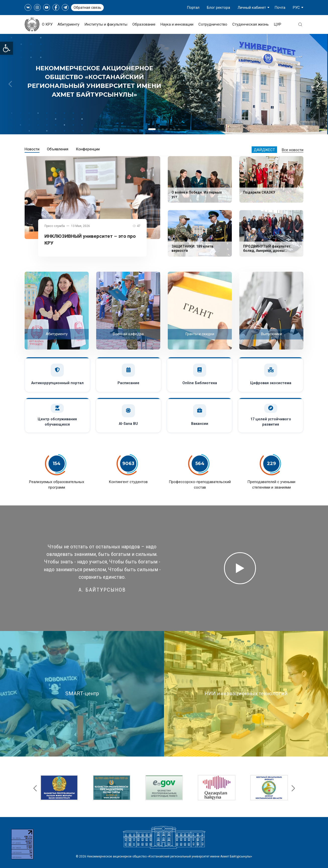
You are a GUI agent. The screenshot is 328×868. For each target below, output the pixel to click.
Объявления (58, 149)
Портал (193, 8)
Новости (32, 149)
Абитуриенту (68, 24)
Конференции (88, 149)
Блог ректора (218, 8)
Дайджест (264, 150)
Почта (280, 8)
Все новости (293, 150)
